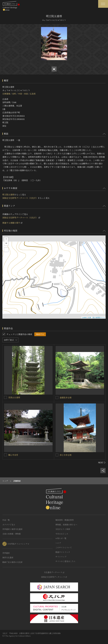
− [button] (6, 243)
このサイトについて (64, 547)
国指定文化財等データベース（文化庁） (20, 198)
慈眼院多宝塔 (66, 398)
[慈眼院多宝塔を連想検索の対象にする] (57, 398)
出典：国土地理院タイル (96, 318)
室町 (14, 94)
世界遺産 (6, 553)
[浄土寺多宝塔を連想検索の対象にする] (57, 455)
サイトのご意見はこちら (65, 561)
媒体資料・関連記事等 (65, 520)
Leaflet (84, 318)
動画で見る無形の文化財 (12, 562)
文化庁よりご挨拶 (63, 529)
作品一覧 (6, 520)
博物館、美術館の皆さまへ (66, 525)
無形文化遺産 (8, 557)
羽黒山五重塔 (14, 397)
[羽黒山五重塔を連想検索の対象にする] (5, 397)
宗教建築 (6, 94)
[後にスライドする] (102, 463)
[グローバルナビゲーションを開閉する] (103, 4)
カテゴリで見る (9, 525)
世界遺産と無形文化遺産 (12, 529)
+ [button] (6, 239)
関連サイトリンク (63, 552)
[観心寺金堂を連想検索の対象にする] (5, 455)
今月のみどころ (62, 534)
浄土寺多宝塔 (66, 455)
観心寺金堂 (13, 455)
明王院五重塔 (8, 195)
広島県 (33, 94)
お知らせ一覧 (61, 538)
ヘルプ (58, 543)
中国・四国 (23, 94)
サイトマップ (61, 557)
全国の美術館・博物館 (12, 534)
